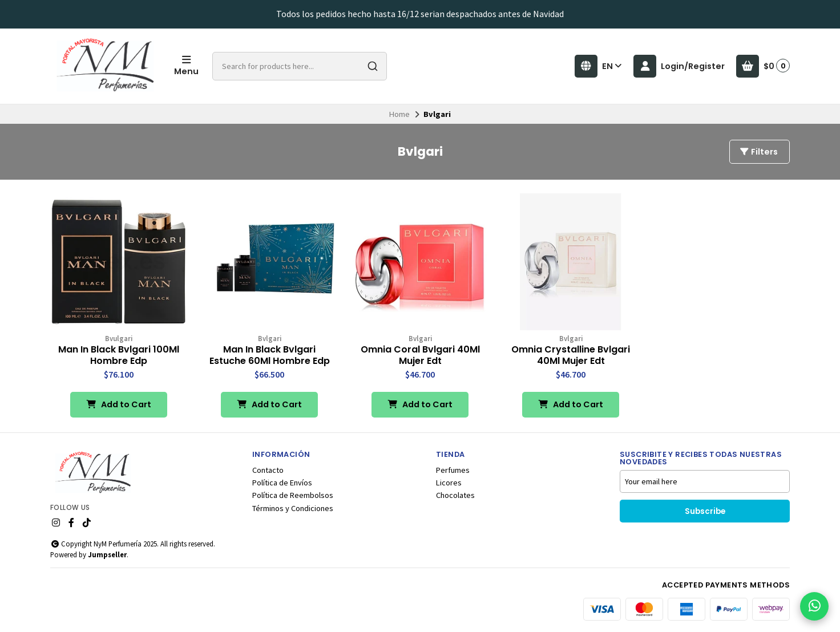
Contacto (268, 470)
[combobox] (300, 66)
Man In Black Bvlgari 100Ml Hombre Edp (119, 355)
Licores (449, 483)
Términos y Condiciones (293, 508)
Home (399, 114)
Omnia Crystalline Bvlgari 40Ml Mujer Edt (571, 355)
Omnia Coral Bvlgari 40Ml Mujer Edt (420, 355)
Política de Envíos (282, 483)
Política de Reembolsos (293, 495)
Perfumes (453, 470)
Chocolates (455, 495)
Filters (758, 152)
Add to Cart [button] (119, 404)
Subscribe (705, 511)
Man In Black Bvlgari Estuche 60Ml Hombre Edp (270, 355)
